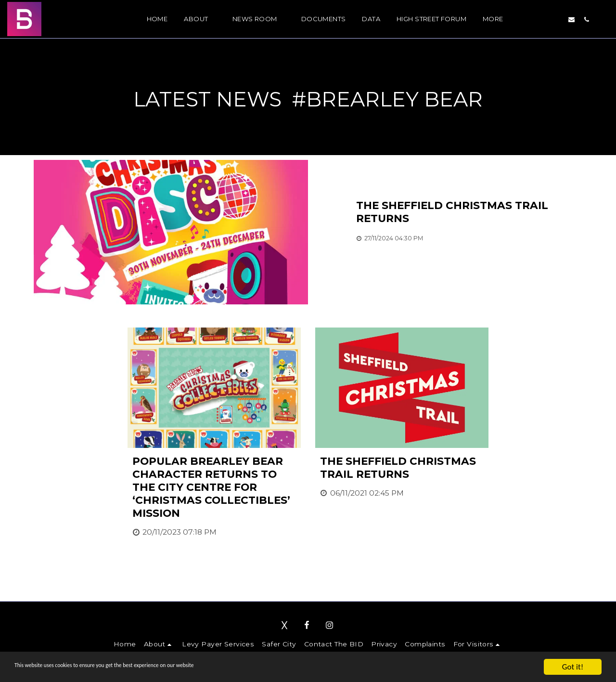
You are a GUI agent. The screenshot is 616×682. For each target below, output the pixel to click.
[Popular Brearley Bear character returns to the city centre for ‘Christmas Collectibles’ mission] (214, 487)
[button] (200, 19)
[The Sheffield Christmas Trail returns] (469, 212)
